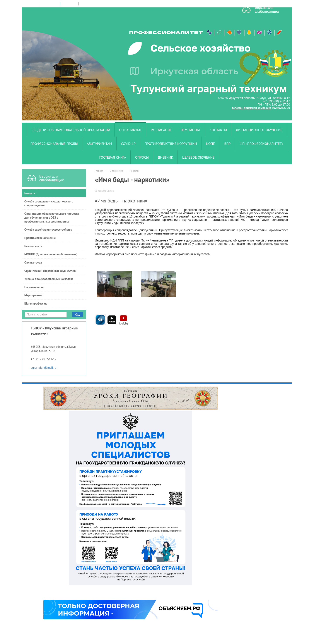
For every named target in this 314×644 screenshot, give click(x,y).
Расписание (161, 130)
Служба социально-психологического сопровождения (49, 203)
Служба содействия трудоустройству (48, 230)
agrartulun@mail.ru (44, 368)
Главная (99, 171)
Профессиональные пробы (54, 144)
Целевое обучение (198, 157)
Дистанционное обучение (259, 130)
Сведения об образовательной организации (71, 130)
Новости (30, 193)
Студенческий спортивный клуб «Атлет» (50, 271)
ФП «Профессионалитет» (262, 144)
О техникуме (131, 130)
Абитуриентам (99, 144)
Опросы (142, 157)
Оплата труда (33, 262)
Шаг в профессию (36, 303)
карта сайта (69, 4)
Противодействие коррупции (171, 144)
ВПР (228, 144)
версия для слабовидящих (96, 4)
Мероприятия (33, 295)
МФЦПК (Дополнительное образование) (51, 254)
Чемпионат (191, 130)
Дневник (165, 157)
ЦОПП (211, 144)
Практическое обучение (40, 238)
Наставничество (35, 287)
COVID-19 (128, 144)
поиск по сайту (50, 4)
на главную (31, 4)
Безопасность (33, 246)
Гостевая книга (113, 157)
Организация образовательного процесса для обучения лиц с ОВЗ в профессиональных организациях (52, 218)
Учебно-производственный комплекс (49, 279)
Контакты (218, 130)
